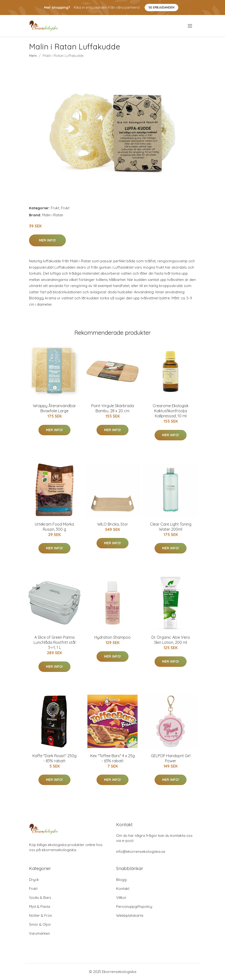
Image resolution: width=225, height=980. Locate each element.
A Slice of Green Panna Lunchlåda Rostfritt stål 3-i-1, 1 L (55, 642)
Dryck (34, 880)
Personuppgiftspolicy (134, 906)
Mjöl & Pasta (40, 906)
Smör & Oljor (40, 924)
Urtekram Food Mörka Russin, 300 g (54, 527)
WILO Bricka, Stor (113, 524)
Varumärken (39, 933)
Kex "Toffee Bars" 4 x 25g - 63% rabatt (112, 758)
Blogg (121, 880)
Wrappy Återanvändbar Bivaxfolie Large (54, 408)
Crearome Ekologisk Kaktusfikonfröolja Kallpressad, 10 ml (171, 411)
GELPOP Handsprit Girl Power (171, 758)
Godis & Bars (40, 898)
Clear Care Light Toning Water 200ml (171, 527)
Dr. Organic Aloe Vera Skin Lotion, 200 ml (171, 640)
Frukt (55, 208)
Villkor (121, 898)
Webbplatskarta (130, 915)
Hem (33, 56)
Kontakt (123, 889)
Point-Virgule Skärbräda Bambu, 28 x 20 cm (113, 408)
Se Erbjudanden (161, 7)
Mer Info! (47, 240)
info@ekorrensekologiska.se (141, 852)
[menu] (190, 26)
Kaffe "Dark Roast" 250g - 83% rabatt (54, 758)
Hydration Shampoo (112, 637)
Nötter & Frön (41, 915)
